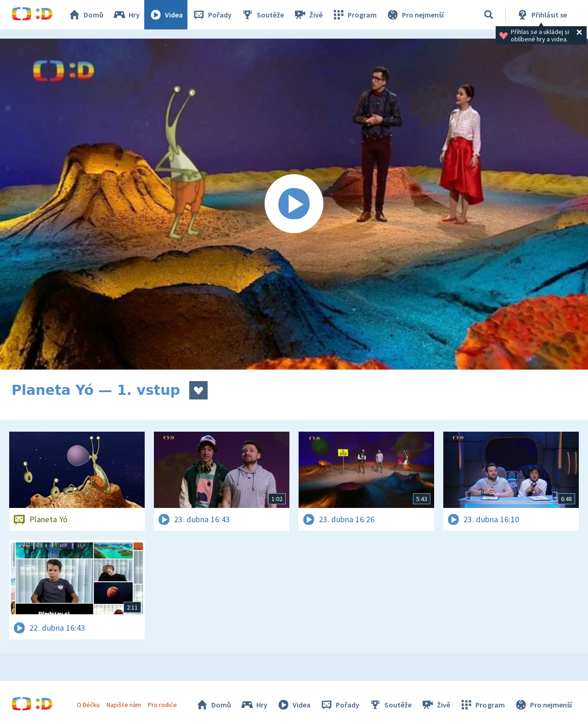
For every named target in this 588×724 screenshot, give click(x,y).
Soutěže (262, 15)
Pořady (212, 15)
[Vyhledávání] (489, 15)
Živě (308, 15)
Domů (85, 15)
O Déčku (88, 705)
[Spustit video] (294, 204)
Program (354, 15)
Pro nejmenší (415, 15)
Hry (126, 15)
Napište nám (124, 705)
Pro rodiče (162, 705)
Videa (166, 15)
